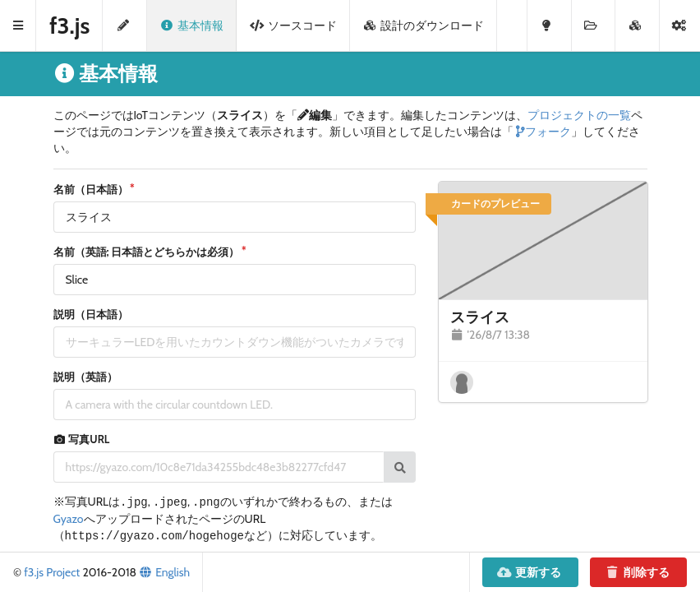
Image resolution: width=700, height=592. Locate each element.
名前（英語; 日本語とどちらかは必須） (147, 252)
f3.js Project (52, 572)
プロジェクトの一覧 (579, 115)
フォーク (542, 132)
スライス (480, 317)
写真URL (82, 439)
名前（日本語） (91, 189)
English (164, 572)
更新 (530, 572)
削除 (637, 572)
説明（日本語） (91, 314)
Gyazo (69, 519)
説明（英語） (85, 377)
